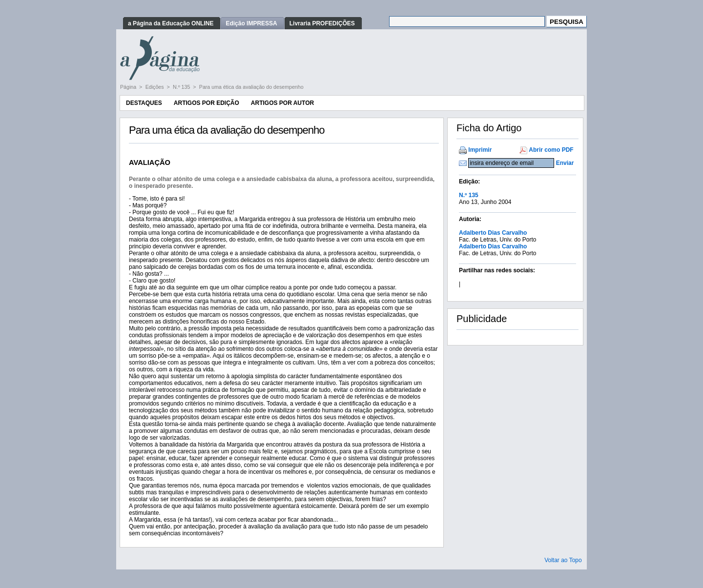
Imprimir (480, 150)
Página (129, 87)
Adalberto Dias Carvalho (493, 233)
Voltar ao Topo (563, 560)
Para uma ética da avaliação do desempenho (251, 87)
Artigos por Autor (282, 103)
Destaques (144, 103)
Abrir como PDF (551, 150)
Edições (155, 87)
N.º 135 (182, 87)
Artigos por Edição (207, 103)
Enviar (565, 163)
